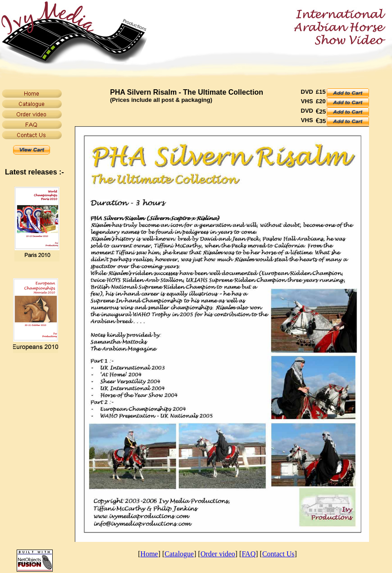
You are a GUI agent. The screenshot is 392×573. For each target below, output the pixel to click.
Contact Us (278, 554)
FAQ (248, 554)
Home (149, 554)
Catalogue (179, 554)
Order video (218, 554)
